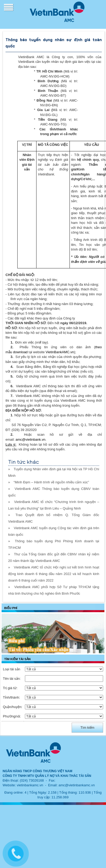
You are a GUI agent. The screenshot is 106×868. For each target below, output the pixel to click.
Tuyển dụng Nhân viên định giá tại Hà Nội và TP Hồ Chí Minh (54, 472)
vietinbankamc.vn (30, 785)
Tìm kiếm (87, 728)
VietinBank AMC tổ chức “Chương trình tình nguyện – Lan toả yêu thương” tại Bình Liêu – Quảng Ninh (54, 505)
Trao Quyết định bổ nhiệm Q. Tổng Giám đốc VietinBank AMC (54, 518)
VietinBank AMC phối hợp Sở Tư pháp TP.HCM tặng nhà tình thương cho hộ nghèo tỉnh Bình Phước (54, 590)
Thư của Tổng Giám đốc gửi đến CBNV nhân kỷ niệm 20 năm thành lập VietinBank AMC (54, 557)
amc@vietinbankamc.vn (77, 785)
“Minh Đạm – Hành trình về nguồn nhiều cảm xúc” (51, 482)
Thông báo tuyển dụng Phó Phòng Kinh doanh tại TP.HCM (54, 544)
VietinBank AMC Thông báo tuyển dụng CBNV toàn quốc (54, 492)
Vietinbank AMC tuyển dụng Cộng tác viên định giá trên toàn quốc (54, 531)
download (20, 352)
